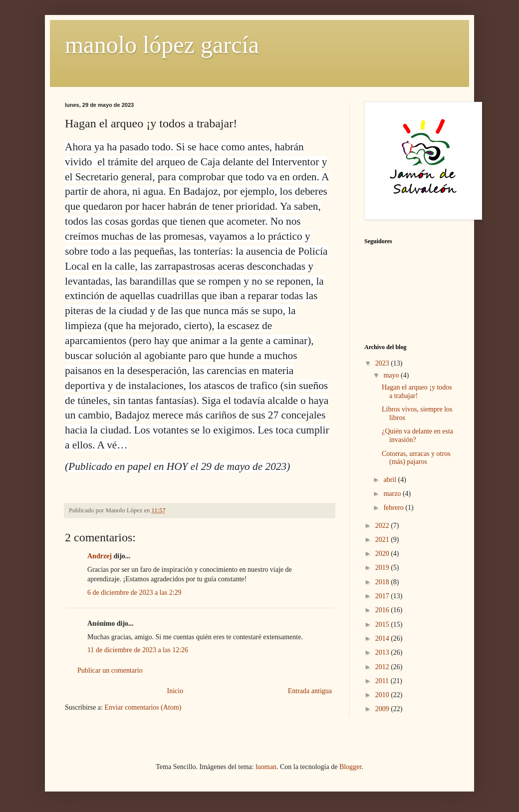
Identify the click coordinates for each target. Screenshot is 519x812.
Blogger (350, 767)
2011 (383, 681)
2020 (383, 554)
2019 (383, 568)
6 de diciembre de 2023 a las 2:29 (134, 593)
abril (390, 480)
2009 (383, 709)
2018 (383, 582)
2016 (383, 610)
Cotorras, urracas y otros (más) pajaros (416, 458)
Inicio (175, 691)
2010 (383, 695)
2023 (383, 363)
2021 (383, 540)
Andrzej (100, 556)
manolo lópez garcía (162, 45)
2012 (383, 667)
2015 (383, 624)
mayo (392, 375)
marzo (393, 494)
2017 (383, 596)
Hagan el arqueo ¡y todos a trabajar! (417, 392)
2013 (383, 652)
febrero (394, 508)
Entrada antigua (310, 691)
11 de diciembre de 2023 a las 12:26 (138, 650)
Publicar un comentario (110, 670)
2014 (383, 638)
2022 (383, 526)
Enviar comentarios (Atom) (143, 707)
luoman (266, 767)
